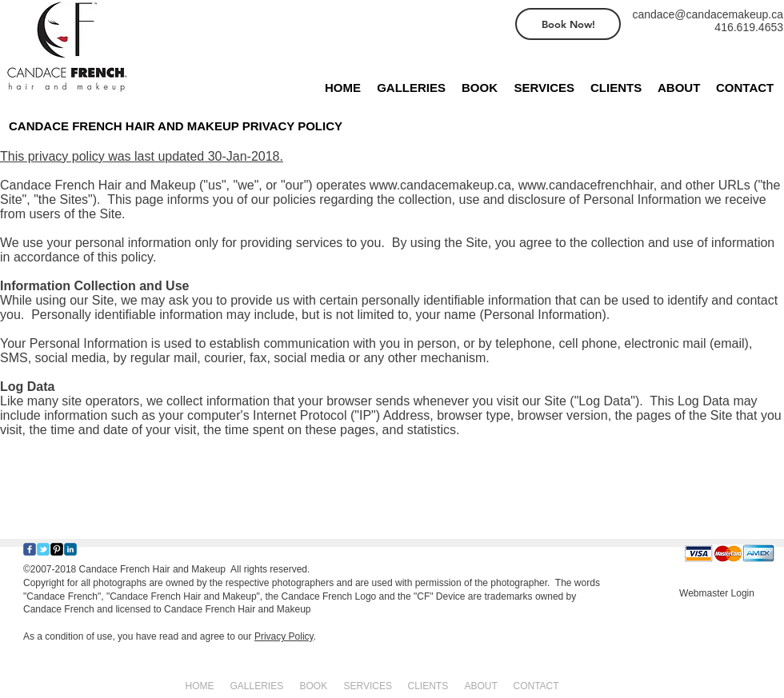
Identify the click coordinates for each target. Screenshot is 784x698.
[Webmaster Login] (717, 593)
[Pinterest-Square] (57, 549)
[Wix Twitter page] (43, 549)
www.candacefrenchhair (586, 185)
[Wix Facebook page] (30, 549)
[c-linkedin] (70, 549)
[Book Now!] (568, 24)
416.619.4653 (749, 27)
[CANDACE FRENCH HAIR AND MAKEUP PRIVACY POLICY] (197, 126)
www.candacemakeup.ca (440, 185)
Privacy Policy (284, 636)
